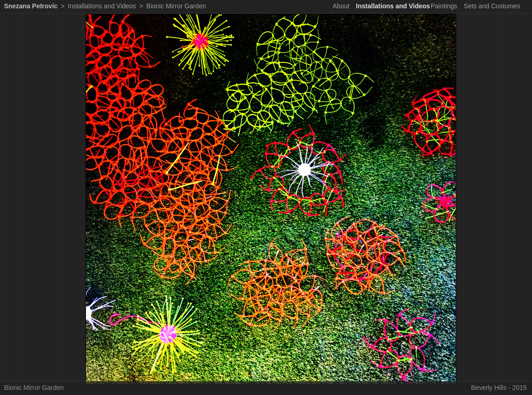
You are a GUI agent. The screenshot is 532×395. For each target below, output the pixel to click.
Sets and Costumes (492, 6)
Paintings (444, 6)
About (341, 6)
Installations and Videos (393, 6)
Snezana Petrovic (31, 6)
